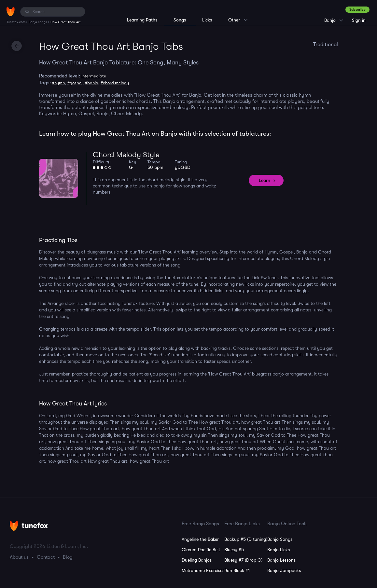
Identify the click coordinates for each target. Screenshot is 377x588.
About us (19, 557)
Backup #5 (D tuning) (246, 539)
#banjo (91, 83)
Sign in (359, 20)
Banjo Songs (280, 539)
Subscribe (357, 10)
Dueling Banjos (197, 560)
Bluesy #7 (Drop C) (243, 560)
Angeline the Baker (200, 539)
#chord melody (115, 83)
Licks (207, 20)
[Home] (11, 11)
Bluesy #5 (234, 550)
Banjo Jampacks (284, 570)
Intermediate (94, 76)
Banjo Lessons (281, 560)
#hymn (58, 83)
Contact (46, 557)
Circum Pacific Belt (201, 550)
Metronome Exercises (203, 570)
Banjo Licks (279, 550)
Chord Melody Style (126, 155)
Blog (68, 557)
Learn (265, 180)
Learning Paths (142, 20)
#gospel (75, 83)
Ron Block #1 (237, 570)
